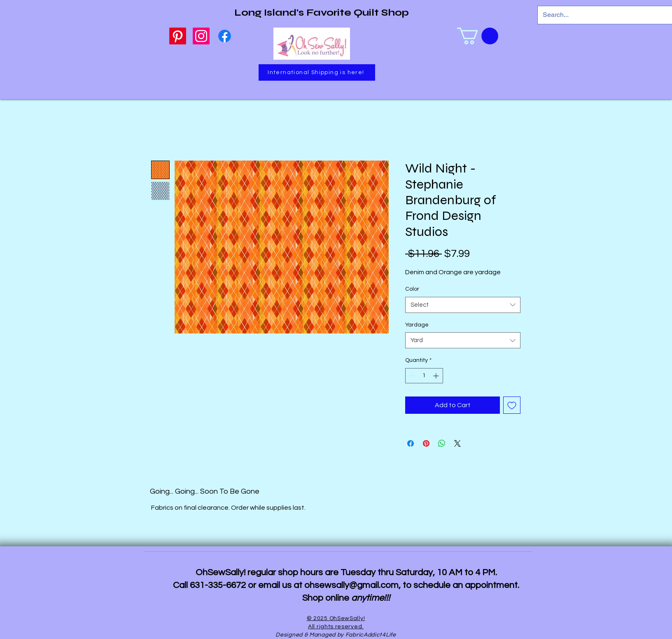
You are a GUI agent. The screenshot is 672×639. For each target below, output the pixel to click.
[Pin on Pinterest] (426, 443)
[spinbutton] (424, 376)
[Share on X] (457, 443)
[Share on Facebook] (411, 443)
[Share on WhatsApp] (442, 443)
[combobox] (463, 305)
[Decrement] (412, 376)
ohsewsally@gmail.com (351, 585)
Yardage (417, 325)
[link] (478, 36)
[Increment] (437, 376)
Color (412, 289)
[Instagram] (201, 36)
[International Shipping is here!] (317, 72)
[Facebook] (225, 36)
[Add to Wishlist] (512, 405)
